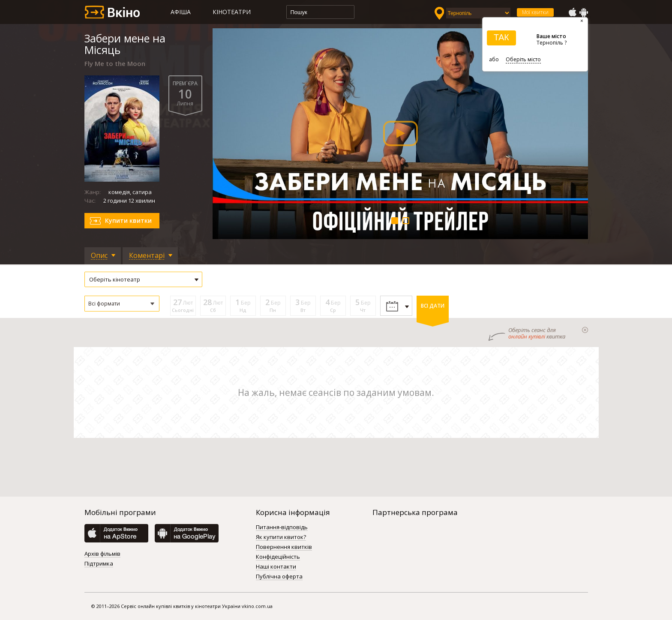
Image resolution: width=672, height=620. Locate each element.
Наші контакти (276, 567)
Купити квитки (128, 220)
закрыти (585, 330)
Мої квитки (535, 12)
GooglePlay (584, 12)
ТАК (501, 37)
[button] (122, 304)
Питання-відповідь (282, 527)
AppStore (572, 12)
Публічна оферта (279, 577)
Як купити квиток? (281, 537)
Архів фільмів (102, 554)
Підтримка (99, 564)
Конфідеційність (278, 557)
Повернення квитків (284, 547)
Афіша (181, 12)
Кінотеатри (232, 12)
